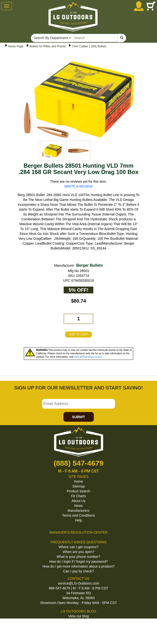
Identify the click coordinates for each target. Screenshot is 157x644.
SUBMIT (78, 417)
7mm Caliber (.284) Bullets (89, 46)
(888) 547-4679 (78, 463)
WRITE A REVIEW (78, 186)
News (78, 506)
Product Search (79, 491)
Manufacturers (78, 511)
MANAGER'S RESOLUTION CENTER (78, 532)
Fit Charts (79, 496)
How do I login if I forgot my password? (78, 561)
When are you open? (78, 552)
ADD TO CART (79, 334)
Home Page (16, 46)
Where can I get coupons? (78, 547)
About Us (78, 501)
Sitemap (78, 486)
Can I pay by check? (79, 571)
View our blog (79, 616)
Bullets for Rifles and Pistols (48, 46)
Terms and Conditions (78, 515)
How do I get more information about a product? (79, 566)
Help (79, 520)
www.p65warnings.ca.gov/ (88, 357)
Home (78, 481)
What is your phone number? (78, 557)
